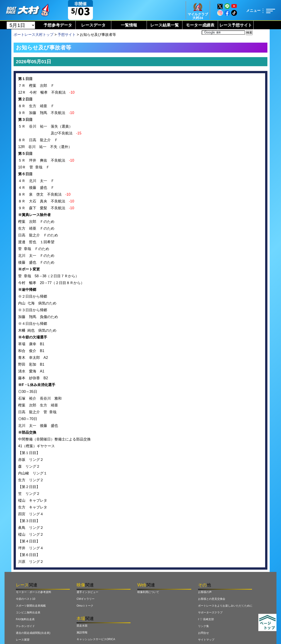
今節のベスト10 (25, 599)
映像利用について (148, 592)
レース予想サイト (236, 25)
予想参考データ (58, 25)
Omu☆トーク (85, 606)
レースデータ (93, 25)
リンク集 (203, 626)
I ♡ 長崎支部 (206, 619)
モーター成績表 (200, 25)
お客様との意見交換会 (212, 599)
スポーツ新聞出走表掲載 (31, 606)
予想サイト (67, 35)
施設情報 (82, 632)
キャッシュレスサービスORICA (96, 639)
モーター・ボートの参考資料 (34, 592)
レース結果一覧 (165, 25)
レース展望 (23, 640)
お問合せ (203, 633)
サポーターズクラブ (210, 612)
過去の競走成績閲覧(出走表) (33, 633)
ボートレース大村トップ (34, 35)
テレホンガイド (25, 626)
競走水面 (82, 626)
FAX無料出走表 (25, 619)
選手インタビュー (87, 592)
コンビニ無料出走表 (28, 612)
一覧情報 (129, 25)
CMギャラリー (86, 599)
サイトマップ (206, 640)
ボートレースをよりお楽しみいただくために (225, 606)
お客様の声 (205, 592)
